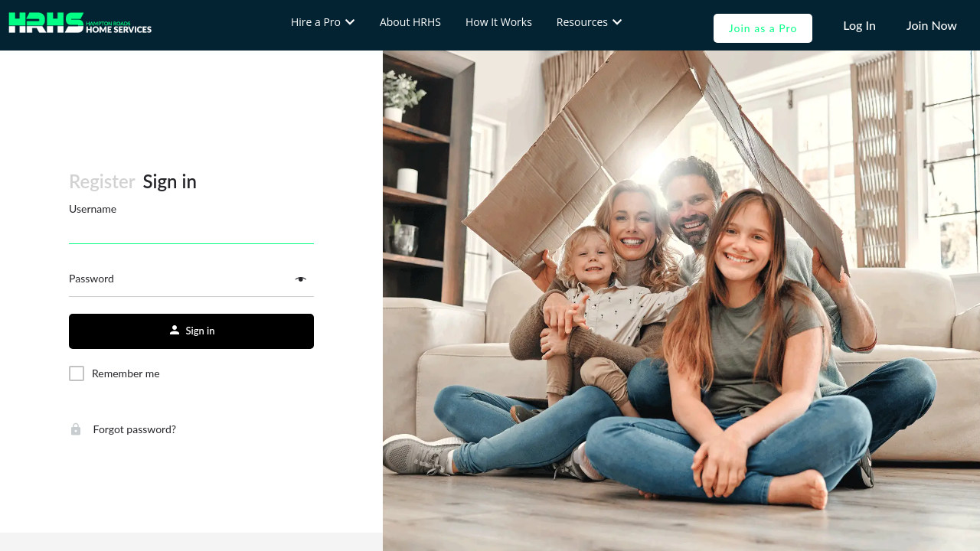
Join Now (932, 25)
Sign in (170, 181)
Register (102, 181)
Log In (859, 25)
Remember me (126, 373)
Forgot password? (122, 429)
